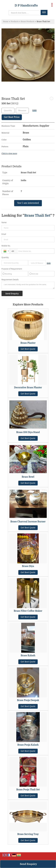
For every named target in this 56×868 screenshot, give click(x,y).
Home (6, 22)
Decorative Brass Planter (28, 388)
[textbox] (22, 111)
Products (15, 22)
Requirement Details (10, 280)
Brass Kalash (28, 656)
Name (4, 222)
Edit (34, 111)
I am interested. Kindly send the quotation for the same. (28, 285)
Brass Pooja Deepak (28, 700)
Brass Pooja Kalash (28, 745)
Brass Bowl (28, 477)
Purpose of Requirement (12, 269)
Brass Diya (28, 566)
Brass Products (28, 22)
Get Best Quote (28, 349)
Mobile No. (6, 246)
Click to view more (9, 154)
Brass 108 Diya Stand (28, 432)
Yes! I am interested (28, 203)
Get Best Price (12, 117)
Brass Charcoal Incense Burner (28, 522)
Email (4, 234)
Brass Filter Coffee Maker (28, 611)
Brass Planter (28, 343)
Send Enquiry (28, 864)
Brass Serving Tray (28, 834)
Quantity (5, 257)
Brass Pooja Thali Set (28, 790)
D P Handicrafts (26, 6)
